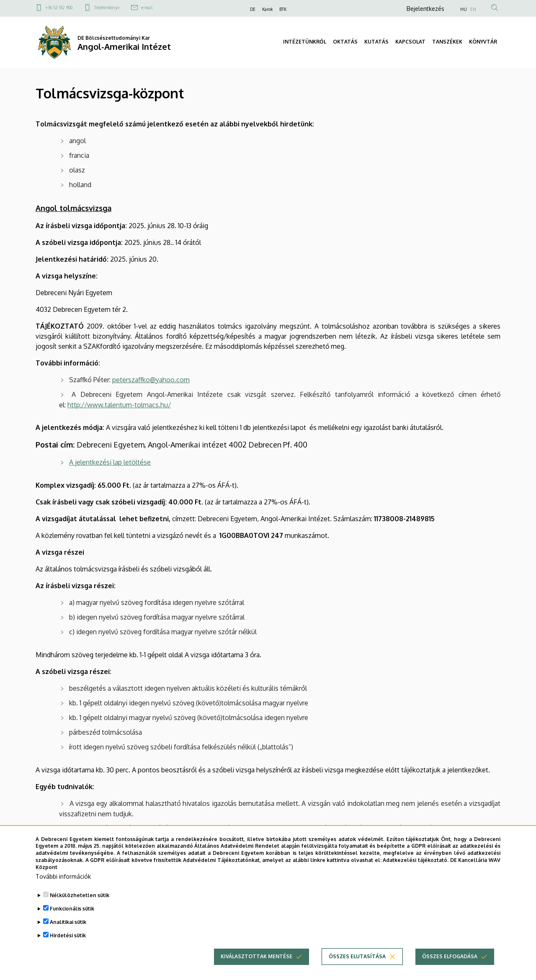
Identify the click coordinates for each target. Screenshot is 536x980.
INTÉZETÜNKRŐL (305, 42)
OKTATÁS (345, 42)
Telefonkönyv (107, 8)
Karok (267, 9)
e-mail (147, 8)
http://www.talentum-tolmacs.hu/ (119, 405)
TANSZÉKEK (447, 42)
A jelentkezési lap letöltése (110, 462)
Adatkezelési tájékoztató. (416, 876)
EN (473, 9)
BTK (283, 9)
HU (464, 9)
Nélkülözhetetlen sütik (80, 910)
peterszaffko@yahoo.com (151, 380)
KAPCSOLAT (410, 42)
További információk (63, 891)
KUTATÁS (376, 42)
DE (253, 9)
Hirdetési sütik (68, 950)
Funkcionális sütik (72, 924)
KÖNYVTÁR (483, 42)
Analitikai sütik (68, 937)
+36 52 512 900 (59, 8)
